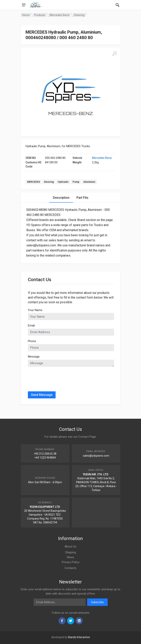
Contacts (70, 568)
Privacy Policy (71, 562)
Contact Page (87, 437)
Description (61, 198)
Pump (76, 182)
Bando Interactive (79, 637)
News (70, 557)
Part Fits (82, 198)
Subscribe (97, 602)
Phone (32, 341)
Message (34, 357)
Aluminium (89, 182)
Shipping (70, 552)
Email (31, 326)
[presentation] (58, 377)
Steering (49, 182)
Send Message (42, 395)
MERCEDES (34, 182)
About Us (70, 547)
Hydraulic (63, 182)
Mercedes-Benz (102, 158)
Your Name (35, 310)
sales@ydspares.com (96, 456)
